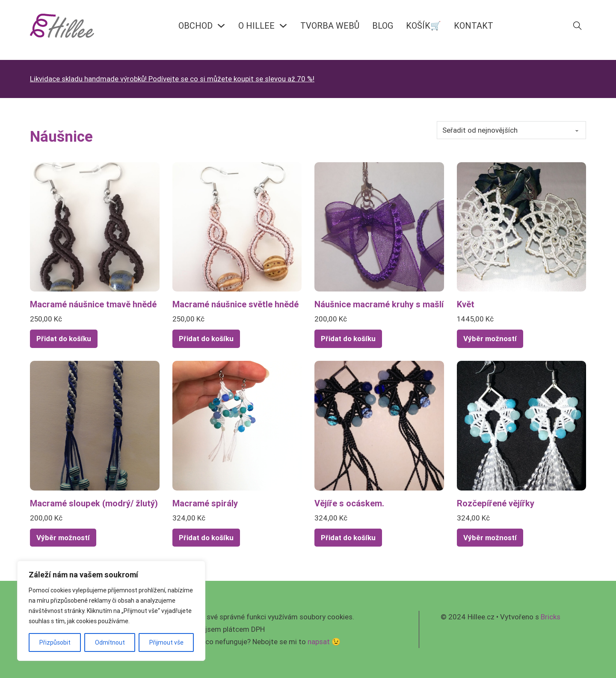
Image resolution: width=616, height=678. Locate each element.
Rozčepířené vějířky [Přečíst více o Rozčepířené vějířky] (496, 503)
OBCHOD (195, 25)
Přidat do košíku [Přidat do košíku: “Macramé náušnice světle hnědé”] (206, 339)
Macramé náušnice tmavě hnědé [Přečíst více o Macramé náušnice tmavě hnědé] (93, 304)
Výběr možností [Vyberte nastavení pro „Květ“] (490, 339)
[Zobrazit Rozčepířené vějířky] (522, 425)
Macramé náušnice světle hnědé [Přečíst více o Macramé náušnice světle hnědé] (235, 304)
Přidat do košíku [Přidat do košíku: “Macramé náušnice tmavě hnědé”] (64, 339)
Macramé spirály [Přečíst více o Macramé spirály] (205, 503)
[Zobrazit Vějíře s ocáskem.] (379, 425)
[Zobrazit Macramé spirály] (237, 425)
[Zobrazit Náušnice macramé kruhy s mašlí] (379, 226)
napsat (319, 642)
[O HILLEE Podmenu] (283, 26)
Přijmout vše (166, 642)
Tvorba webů (330, 25)
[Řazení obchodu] (511, 130)
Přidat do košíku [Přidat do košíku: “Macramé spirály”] (206, 538)
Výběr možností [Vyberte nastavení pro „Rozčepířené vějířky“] (490, 538)
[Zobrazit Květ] (522, 226)
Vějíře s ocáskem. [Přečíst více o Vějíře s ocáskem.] (349, 503)
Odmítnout (110, 642)
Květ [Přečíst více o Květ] (466, 304)
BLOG (383, 25)
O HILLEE (256, 25)
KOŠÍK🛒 (423, 25)
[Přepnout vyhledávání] (577, 26)
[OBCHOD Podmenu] (221, 26)
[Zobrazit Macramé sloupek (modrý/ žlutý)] (95, 425)
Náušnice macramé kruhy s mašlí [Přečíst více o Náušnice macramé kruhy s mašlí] (379, 304)
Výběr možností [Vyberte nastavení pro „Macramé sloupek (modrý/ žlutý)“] (63, 538)
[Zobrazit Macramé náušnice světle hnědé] (237, 226)
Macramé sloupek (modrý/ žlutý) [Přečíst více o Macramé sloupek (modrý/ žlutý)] (94, 503)
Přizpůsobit (55, 642)
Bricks (551, 617)
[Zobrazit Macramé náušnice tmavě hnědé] (95, 226)
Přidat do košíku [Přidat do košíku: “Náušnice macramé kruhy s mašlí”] (348, 339)
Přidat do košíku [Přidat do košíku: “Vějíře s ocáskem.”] (348, 538)
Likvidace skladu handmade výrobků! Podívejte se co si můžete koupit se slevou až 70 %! (172, 79)
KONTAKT (474, 25)
